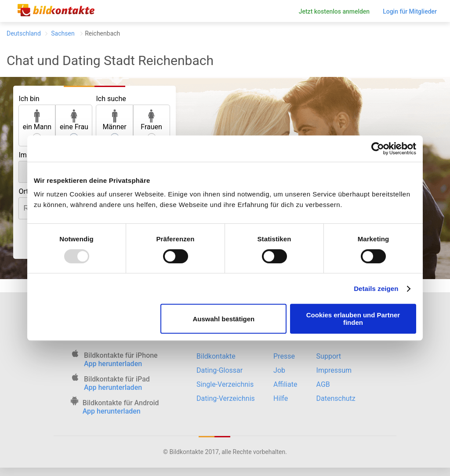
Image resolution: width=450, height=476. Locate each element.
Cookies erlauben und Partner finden (353, 319)
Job (279, 370)
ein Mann (37, 120)
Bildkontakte (216, 356)
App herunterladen (113, 364)
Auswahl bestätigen (223, 319)
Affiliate (285, 384)
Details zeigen (376, 289)
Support (329, 356)
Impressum (334, 370)
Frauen (151, 120)
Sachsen (63, 33)
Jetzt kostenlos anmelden (334, 11)
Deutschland (24, 33)
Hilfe (281, 398)
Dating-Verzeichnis (226, 398)
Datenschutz (336, 398)
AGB (323, 384)
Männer (114, 120)
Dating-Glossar (220, 370)
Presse (284, 356)
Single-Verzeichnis (225, 384)
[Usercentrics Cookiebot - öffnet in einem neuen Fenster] (378, 149)
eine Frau (74, 120)
